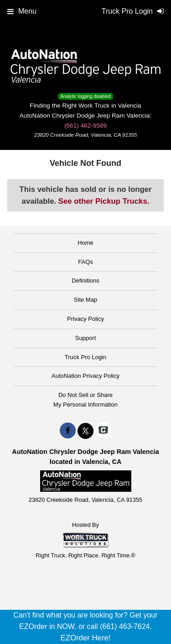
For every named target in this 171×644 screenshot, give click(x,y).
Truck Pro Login (85, 357)
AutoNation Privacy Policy (85, 376)
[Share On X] (85, 431)
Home (85, 243)
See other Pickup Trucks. (104, 201)
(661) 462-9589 (85, 126)
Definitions (85, 281)
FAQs (85, 262)
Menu (22, 11)
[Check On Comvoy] (103, 431)
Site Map (85, 300)
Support (86, 338)
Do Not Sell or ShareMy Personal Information (85, 400)
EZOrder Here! (85, 638)
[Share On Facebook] (68, 431)
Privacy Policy (85, 319)
